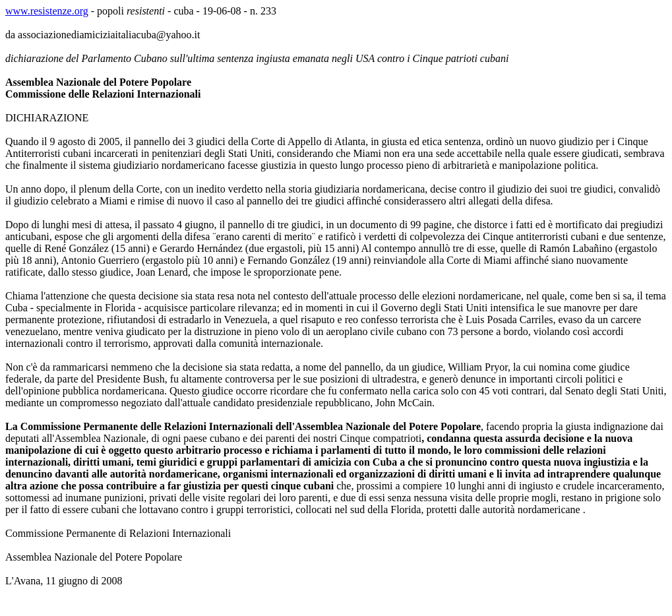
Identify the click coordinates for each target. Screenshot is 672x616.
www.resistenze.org (47, 11)
